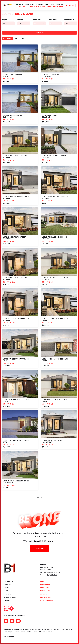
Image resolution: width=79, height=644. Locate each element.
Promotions (39, 4)
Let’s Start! (39, 543)
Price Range (53, 20)
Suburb (20, 20)
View (20, 64)
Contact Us (59, 4)
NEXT (40, 498)
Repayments (19, 38)
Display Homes (41, 7)
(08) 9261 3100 (52, 575)
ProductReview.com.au (15, 4)
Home (42, 581)
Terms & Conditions (47, 600)
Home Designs (22, 7)
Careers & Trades (10, 597)
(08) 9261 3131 (59, 572)
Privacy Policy (9, 600)
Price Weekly (69, 20)
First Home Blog (30, 4)
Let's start (70, 5)
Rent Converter (58, 7)
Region (4, 20)
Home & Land (31, 7)
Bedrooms (37, 20)
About (53, 4)
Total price (7, 38)
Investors (49, 7)
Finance (47, 4)
